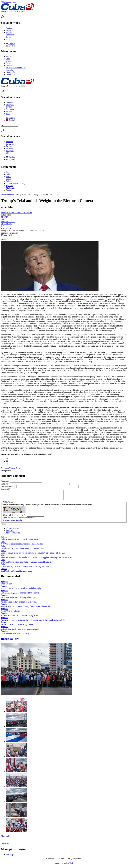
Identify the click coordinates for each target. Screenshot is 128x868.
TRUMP (4, 217)
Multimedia (11, 72)
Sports (9, 63)
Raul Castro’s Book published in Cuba (16, 573)
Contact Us (10, 74)
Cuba (8, 59)
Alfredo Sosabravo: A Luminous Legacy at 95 (19, 617)
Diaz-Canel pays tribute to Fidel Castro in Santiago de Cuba (25, 568)
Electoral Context (8, 222)
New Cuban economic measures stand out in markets (22, 546)
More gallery (6, 838)
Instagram (10, 30)
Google (18, 468)
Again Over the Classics (11, 613)
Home (8, 56)
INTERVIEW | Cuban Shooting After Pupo (18, 599)
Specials (9, 70)
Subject (4, 484)
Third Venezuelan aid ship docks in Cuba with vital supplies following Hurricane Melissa (37, 559)
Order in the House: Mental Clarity (15, 635)
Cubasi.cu (5, 846)
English (10, 44)
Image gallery (10, 641)
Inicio (3, 194)
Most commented (13, 535)
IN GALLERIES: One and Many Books (17, 626)
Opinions (11, 194)
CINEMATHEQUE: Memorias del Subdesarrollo (21, 595)
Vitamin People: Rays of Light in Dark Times (19, 604)
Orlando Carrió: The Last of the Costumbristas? (20, 631)
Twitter (9, 33)
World (8, 61)
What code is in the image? (15, 517)
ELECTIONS (6, 224)
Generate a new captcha (12, 522)
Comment (6, 489)
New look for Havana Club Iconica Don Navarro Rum (23, 550)
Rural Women (7, 586)
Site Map (10, 856)
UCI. (71, 865)
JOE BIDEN (6, 228)
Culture (9, 65)
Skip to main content (9, 2)
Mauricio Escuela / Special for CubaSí (16, 213)
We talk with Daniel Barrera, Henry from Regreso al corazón (25, 608)
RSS (8, 39)
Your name (6, 481)
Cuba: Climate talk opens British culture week (19, 541)
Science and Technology (16, 68)
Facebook (10, 35)
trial (3, 219)
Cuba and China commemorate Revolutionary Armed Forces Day (27, 564)
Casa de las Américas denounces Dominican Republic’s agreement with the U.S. (33, 555)
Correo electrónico (9, 486)
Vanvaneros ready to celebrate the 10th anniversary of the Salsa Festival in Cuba (33, 622)
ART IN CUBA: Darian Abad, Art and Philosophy (21, 590)
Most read (10, 532)
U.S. (3, 226)
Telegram (10, 37)
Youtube (9, 28)
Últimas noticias (12, 530)
